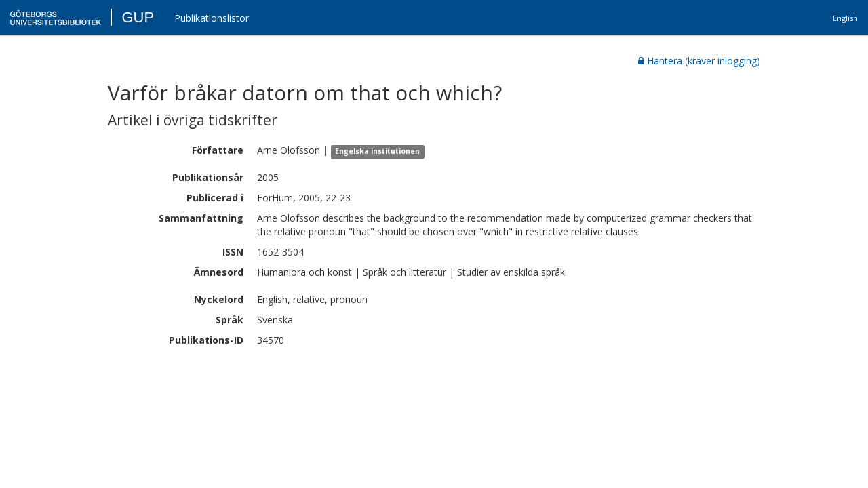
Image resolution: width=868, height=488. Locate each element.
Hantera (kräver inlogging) (699, 61)
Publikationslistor (212, 18)
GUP (138, 17)
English (845, 18)
